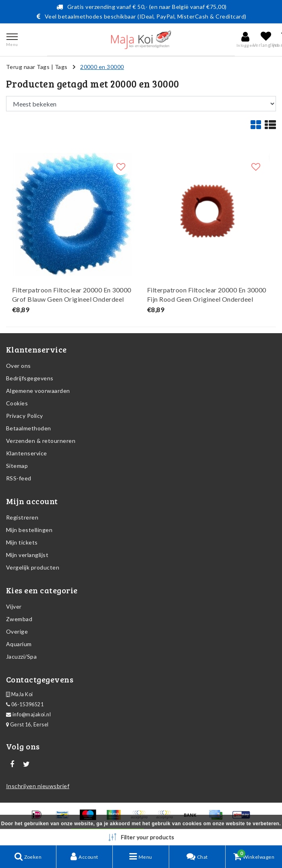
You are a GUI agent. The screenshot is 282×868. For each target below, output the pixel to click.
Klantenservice (27, 453)
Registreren (22, 517)
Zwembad (19, 619)
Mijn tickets (22, 542)
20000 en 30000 (102, 67)
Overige (17, 631)
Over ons (19, 366)
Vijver (14, 606)
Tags (61, 67)
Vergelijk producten (33, 567)
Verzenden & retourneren (41, 441)
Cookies (17, 403)
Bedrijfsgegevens (30, 378)
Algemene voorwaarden (38, 391)
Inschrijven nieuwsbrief (38, 786)
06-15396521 (25, 704)
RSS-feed (19, 478)
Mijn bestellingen (29, 530)
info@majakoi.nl (28, 715)
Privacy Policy (25, 416)
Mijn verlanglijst (27, 555)
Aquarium (19, 644)
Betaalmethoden (29, 428)
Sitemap (17, 466)
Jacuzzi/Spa (21, 656)
